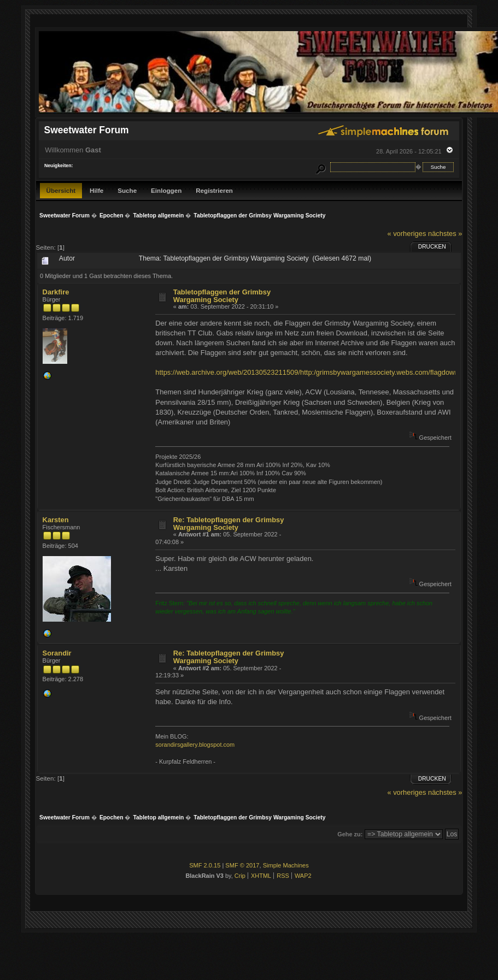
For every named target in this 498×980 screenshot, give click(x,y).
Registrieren (214, 190)
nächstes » (445, 234)
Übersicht (61, 190)
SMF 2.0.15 (205, 865)
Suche (127, 190)
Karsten (56, 520)
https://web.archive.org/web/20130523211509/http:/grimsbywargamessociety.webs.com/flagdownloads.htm (322, 372)
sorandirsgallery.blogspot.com (195, 745)
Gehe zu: (350, 834)
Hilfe (96, 190)
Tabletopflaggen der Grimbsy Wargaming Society (222, 296)
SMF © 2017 (242, 865)
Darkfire (56, 292)
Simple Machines (286, 865)
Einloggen (166, 190)
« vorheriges (406, 234)
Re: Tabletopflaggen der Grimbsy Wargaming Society (229, 524)
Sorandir (57, 653)
